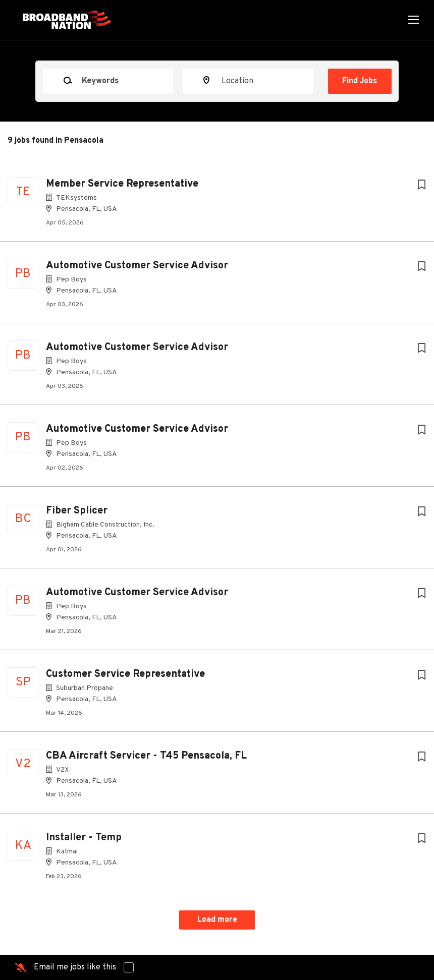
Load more (217, 920)
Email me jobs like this (75, 967)
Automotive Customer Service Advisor (137, 266)
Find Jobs (360, 81)
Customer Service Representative (125, 674)
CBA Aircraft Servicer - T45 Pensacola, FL (146, 756)
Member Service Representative (122, 184)
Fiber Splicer (77, 511)
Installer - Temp (84, 838)
